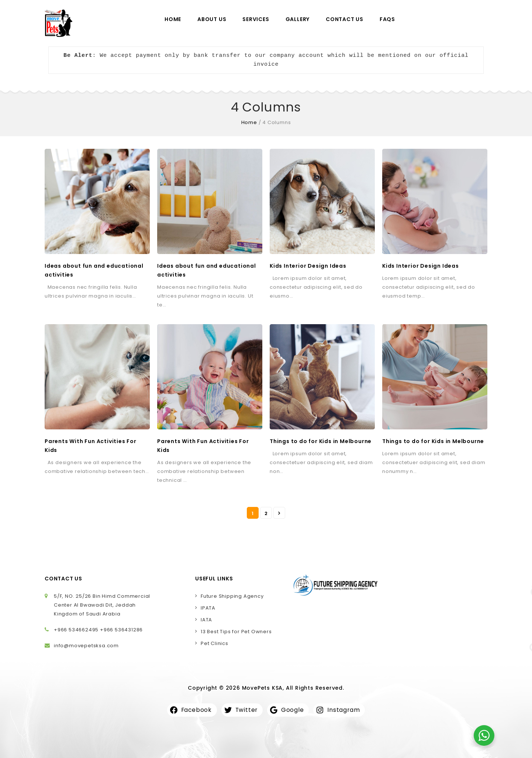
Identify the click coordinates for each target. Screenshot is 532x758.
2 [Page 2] (266, 513)
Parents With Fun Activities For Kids (91, 446)
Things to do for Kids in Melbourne (321, 441)
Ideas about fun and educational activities (94, 270)
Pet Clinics (215, 643)
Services (256, 19)
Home (173, 19)
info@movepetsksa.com (86, 646)
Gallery (298, 19)
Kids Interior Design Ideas (308, 266)
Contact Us (345, 19)
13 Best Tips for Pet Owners (236, 632)
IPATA (208, 608)
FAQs (387, 19)
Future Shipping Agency (232, 596)
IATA (206, 620)
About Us (212, 19)
